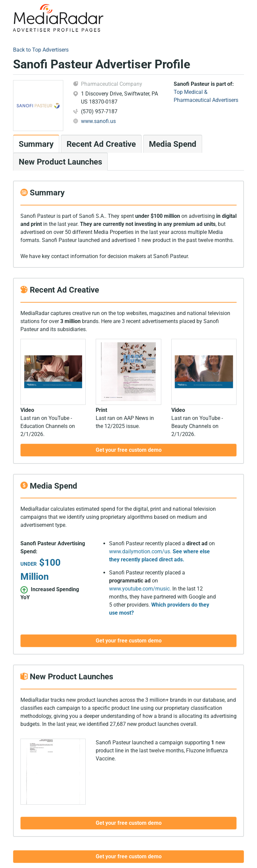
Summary (36, 144)
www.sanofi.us (98, 121)
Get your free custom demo (129, 856)
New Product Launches (60, 162)
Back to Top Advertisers (41, 50)
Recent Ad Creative (101, 144)
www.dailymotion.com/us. (140, 551)
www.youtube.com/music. (140, 589)
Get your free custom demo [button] (129, 450)
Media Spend (173, 144)
